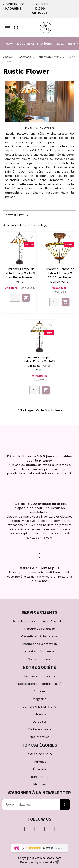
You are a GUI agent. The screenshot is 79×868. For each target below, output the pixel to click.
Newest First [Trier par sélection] (18, 215)
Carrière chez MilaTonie (40, 706)
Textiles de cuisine (39, 754)
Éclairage (64, 44)
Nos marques (40, 737)
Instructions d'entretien (39, 644)
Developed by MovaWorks (37, 862)
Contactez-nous (40, 659)
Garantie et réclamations (39, 636)
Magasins (39, 699)
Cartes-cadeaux (40, 729)
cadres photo (39, 777)
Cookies (40, 691)
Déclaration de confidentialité (40, 684)
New (9, 44)
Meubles (39, 784)
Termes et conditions (39, 676)
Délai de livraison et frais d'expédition (39, 621)
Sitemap (40, 714)
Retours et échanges (39, 629)
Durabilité (39, 722)
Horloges (39, 762)
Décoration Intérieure (35, 44)
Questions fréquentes (39, 651)
